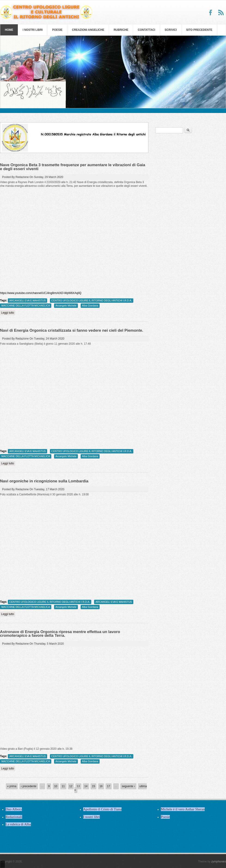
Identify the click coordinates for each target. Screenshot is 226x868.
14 (86, 786)
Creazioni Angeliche (88, 30)
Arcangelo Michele (66, 306)
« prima (12, 786)
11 (63, 786)
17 (108, 786)
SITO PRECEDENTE (199, 30)
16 (101, 786)
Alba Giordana (90, 306)
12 (71, 786)
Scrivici (171, 30)
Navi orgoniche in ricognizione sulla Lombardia (44, 481)
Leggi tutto (8, 313)
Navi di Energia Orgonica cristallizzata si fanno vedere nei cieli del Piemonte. (72, 330)
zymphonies (219, 862)
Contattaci (146, 30)
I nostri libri (33, 30)
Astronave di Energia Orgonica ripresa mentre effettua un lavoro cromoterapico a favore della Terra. (60, 634)
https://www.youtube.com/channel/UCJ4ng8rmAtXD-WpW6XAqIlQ (41, 293)
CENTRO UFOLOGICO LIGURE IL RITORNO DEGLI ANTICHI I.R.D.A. (92, 300)
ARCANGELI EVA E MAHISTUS (27, 300)
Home (9, 30)
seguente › (128, 786)
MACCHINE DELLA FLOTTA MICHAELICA (26, 306)
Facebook (211, 12)
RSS (221, 12)
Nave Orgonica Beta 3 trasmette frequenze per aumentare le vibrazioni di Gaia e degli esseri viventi (73, 167)
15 (93, 786)
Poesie (57, 30)
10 (56, 786)
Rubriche (121, 30)
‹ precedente (29, 786)
